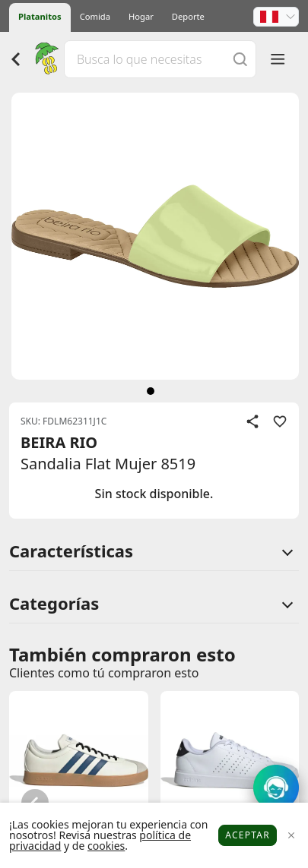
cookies (106, 846)
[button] (276, 17)
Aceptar (248, 835)
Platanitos (40, 16)
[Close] (291, 836)
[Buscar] (240, 59)
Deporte (188, 16)
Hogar (141, 16)
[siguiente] (151, 391)
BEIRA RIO (59, 442)
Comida (95, 16)
